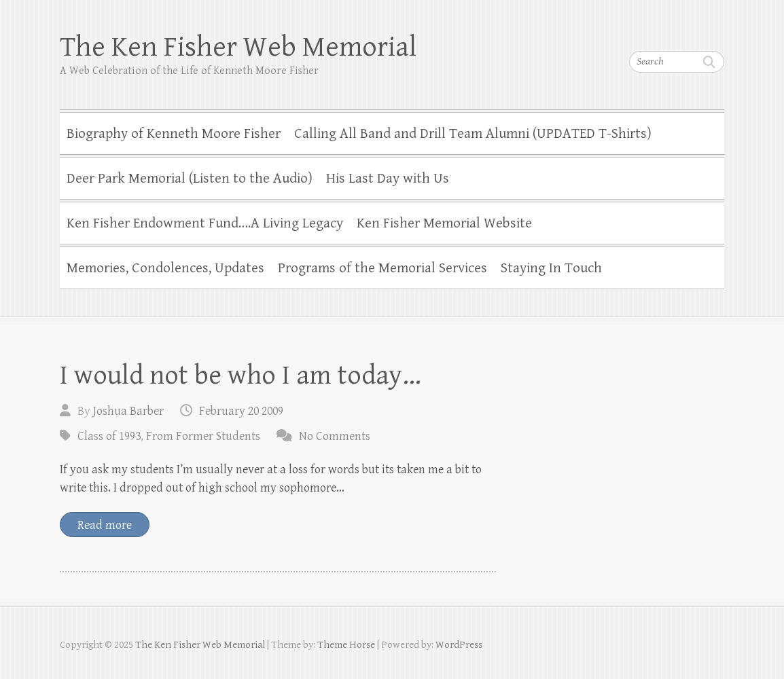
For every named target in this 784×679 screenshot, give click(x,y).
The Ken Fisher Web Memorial (238, 47)
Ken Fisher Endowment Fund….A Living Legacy (205, 223)
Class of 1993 (109, 436)
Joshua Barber (128, 411)
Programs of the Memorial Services (382, 268)
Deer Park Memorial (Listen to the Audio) (190, 179)
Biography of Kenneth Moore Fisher (174, 134)
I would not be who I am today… (240, 375)
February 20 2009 (241, 411)
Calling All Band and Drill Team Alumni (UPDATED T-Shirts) (473, 134)
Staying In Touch (551, 268)
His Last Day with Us (388, 179)
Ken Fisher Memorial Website (444, 223)
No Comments (335, 436)
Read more (105, 525)
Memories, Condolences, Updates (165, 268)
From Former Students (203, 436)
